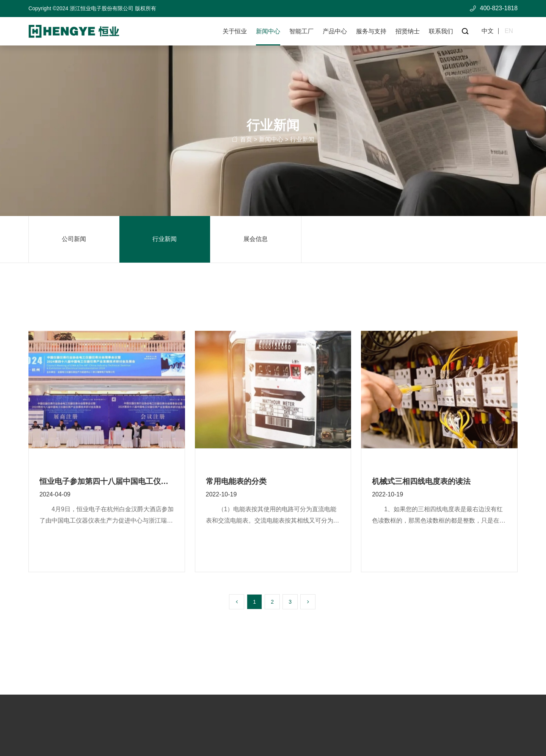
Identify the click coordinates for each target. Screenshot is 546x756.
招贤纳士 (408, 31)
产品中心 (335, 31)
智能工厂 (301, 31)
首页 (246, 141)
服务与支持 (371, 31)
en (509, 31)
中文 (488, 31)
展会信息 (256, 239)
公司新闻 (74, 239)
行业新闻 (165, 239)
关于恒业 (235, 31)
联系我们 (441, 31)
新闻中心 (268, 31)
